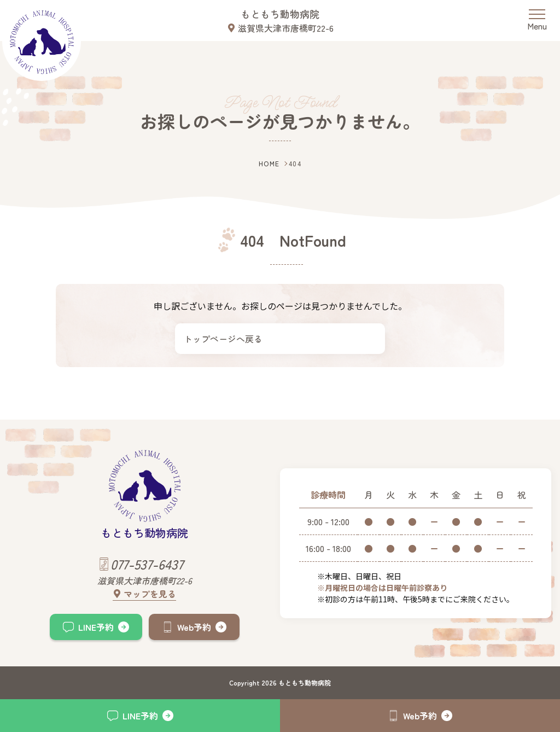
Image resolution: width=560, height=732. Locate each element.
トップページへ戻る (223, 339)
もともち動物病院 (280, 14)
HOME (269, 163)
